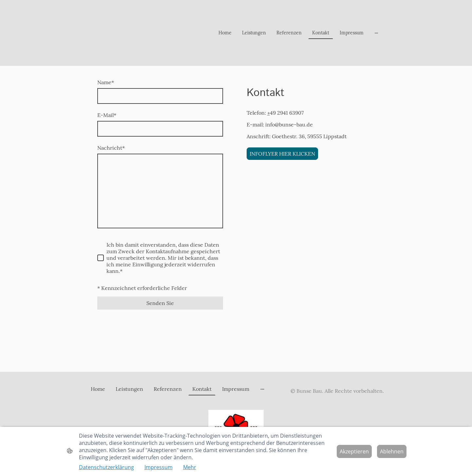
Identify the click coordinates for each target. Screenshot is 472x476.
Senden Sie (160, 303)
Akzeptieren (354, 451)
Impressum (159, 467)
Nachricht (111, 148)
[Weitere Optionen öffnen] (376, 33)
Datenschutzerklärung (106, 467)
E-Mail (107, 115)
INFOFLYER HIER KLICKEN (282, 154)
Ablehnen (392, 451)
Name (106, 82)
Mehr (190, 467)
